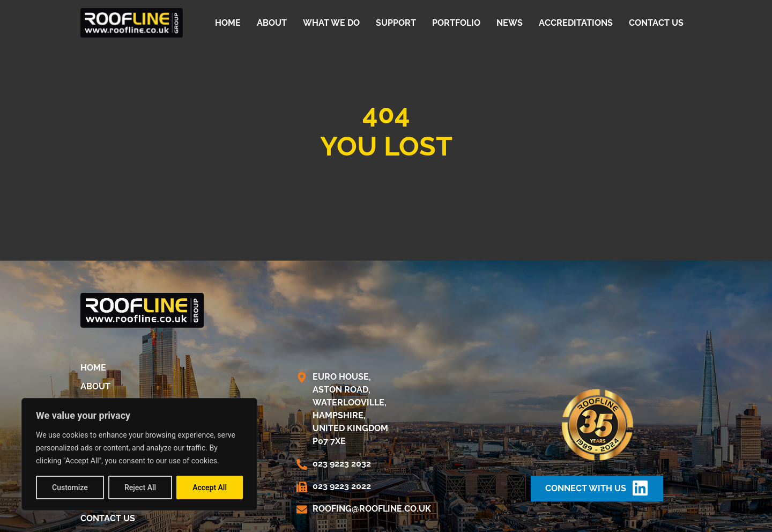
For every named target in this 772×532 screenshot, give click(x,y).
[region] (139, 454)
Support (396, 23)
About (272, 23)
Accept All (210, 487)
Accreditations (576, 23)
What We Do (331, 23)
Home (228, 23)
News (510, 23)
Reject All (140, 487)
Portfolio (456, 23)
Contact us (656, 23)
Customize (70, 487)
